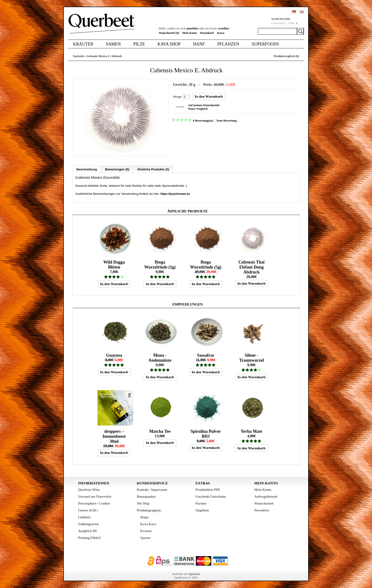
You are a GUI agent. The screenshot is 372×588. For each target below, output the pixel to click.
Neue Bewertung (226, 121)
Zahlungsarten (88, 524)
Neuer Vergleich (198, 109)
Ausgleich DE (88, 531)
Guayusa (114, 355)
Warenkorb (207, 33)
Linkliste (84, 517)
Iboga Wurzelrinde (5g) (206, 264)
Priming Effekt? (90, 538)
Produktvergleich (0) (286, 56)
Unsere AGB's (88, 510)
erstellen (223, 28)
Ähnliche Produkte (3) (153, 169)
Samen (113, 44)
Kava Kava (148, 524)
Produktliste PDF (208, 490)
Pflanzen (228, 44)
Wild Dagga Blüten (114, 264)
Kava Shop (169, 44)
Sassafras (206, 355)
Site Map (143, 503)
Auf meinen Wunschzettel (204, 105)
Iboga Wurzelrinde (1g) (160, 264)
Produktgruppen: (149, 510)
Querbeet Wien (89, 490)
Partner (201, 503)
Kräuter (83, 44)
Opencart (194, 574)
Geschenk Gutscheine (211, 496)
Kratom (146, 531)
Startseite (79, 56)
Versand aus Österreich (95, 496)
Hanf (199, 44)
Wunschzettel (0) (169, 33)
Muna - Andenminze (160, 358)
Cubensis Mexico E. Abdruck (104, 56)
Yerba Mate (251, 431)
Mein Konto (190, 33)
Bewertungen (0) (117, 169)
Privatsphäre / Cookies (94, 503)
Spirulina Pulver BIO (206, 434)
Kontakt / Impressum (152, 490)
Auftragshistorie (266, 496)
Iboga (144, 517)
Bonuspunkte (146, 496)
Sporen (146, 538)
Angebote (202, 510)
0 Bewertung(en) (203, 121)
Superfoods (265, 44)
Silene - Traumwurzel (252, 358)
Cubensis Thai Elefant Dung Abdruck (251, 267)
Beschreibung (87, 169)
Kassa (221, 33)
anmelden (192, 28)
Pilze (139, 44)
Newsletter (262, 510)
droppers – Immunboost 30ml (114, 436)
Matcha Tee (160, 431)
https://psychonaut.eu (175, 194)
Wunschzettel (264, 503)
